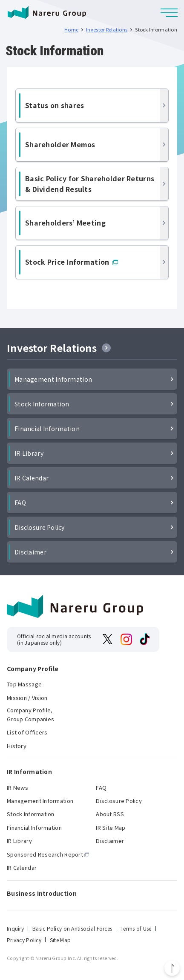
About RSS (110, 814)
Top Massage (24, 684)
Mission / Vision (27, 698)
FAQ (20, 503)
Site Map (60, 940)
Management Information (53, 379)
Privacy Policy (24, 940)
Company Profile (33, 669)
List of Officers (27, 732)
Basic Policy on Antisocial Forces (72, 928)
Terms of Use (136, 928)
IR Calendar (32, 478)
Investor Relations (52, 348)
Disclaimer (30, 552)
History (17, 746)
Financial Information (47, 429)
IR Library (29, 453)
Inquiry (15, 928)
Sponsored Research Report (45, 854)
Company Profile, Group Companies (30, 714)
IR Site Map (111, 827)
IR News (17, 787)
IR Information (29, 772)
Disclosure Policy (40, 527)
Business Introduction (42, 893)
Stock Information (42, 404)
